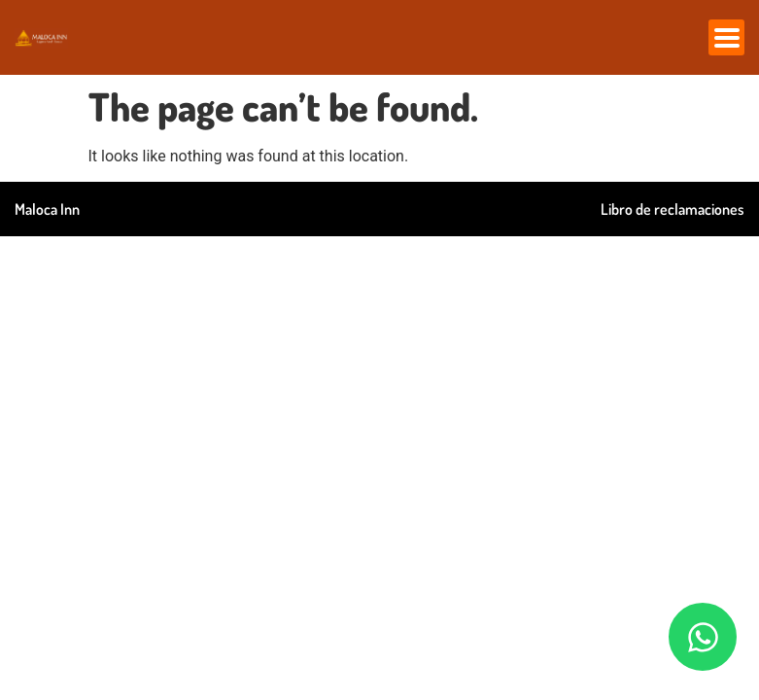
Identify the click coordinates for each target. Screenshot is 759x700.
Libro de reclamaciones (673, 209)
